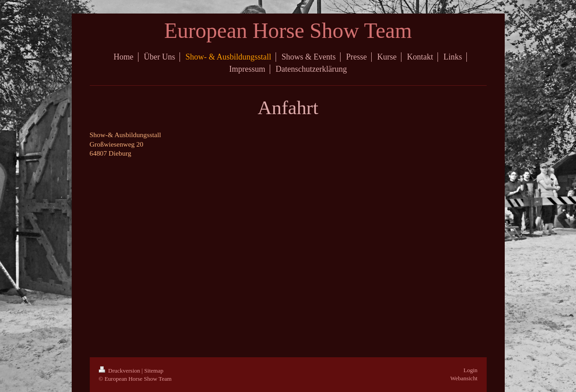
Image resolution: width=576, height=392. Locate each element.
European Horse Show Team (288, 30)
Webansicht (464, 378)
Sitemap (154, 371)
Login (470, 370)
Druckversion (120, 371)
